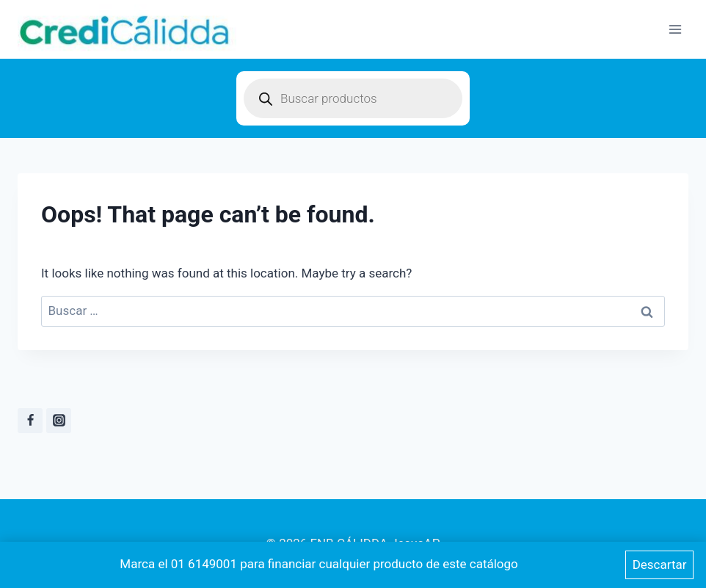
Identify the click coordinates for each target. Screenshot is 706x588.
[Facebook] (30, 421)
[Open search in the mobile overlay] (353, 98)
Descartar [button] (660, 565)
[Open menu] (675, 29)
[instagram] (59, 421)
